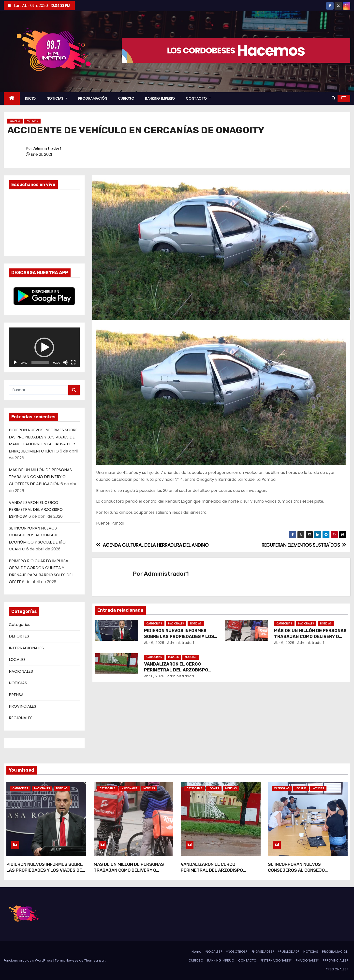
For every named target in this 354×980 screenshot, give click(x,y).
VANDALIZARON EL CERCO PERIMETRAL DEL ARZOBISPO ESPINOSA (36, 510)
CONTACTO (198, 98)
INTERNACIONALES (26, 648)
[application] (44, 347)
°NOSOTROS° (237, 952)
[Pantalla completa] (73, 362)
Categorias (20, 625)
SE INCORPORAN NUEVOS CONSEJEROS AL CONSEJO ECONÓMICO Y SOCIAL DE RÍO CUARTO (307, 870)
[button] (334, 98)
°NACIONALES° (307, 960)
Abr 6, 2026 (154, 643)
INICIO (30, 98)
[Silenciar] (65, 362)
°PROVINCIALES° (336, 960)
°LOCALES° (214, 952)
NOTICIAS (57, 98)
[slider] (40, 362)
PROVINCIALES (22, 706)
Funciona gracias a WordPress (29, 960)
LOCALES (15, 121)
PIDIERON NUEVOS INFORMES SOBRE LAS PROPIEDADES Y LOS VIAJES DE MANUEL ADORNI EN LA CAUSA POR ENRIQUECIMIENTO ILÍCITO (45, 873)
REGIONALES (21, 718)
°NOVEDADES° (263, 952)
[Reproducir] (15, 362)
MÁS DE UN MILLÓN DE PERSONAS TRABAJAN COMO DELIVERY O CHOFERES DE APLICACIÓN (40, 477)
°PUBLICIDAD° (289, 952)
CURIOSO (126, 98)
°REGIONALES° (337, 969)
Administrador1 (47, 148)
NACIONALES (21, 671)
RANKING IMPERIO (160, 98)
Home (196, 952)
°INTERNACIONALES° (276, 960)
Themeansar (95, 960)
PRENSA (16, 695)
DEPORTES (19, 636)
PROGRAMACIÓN (93, 98)
